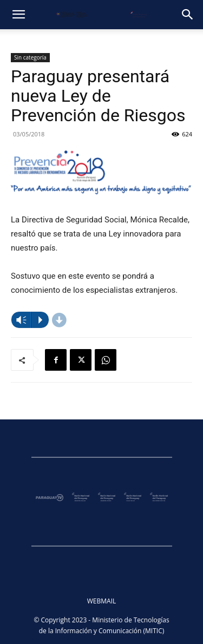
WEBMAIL (102, 601)
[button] (18, 15)
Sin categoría (30, 57)
